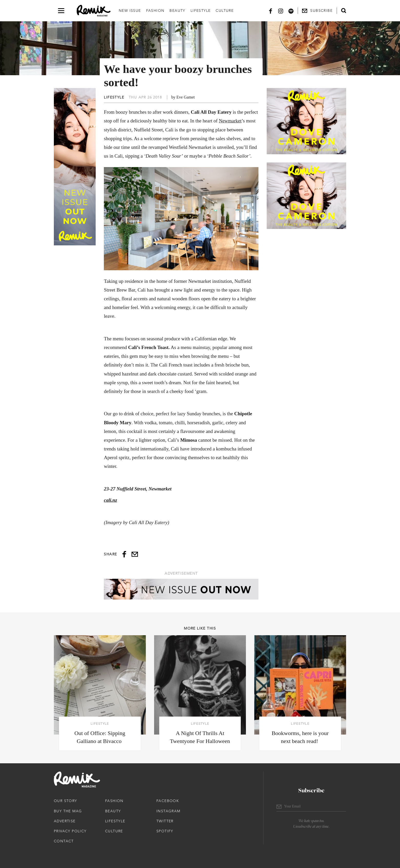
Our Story (66, 801)
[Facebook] (271, 11)
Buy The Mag (68, 811)
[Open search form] (344, 11)
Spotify (165, 831)
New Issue (130, 11)
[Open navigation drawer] (61, 11)
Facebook (168, 801)
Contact (64, 841)
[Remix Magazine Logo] (94, 11)
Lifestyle (201, 11)
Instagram (168, 811)
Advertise (65, 821)
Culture (225, 11)
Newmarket (230, 121)
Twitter (165, 821)
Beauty (177, 11)
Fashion (155, 11)
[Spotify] (291, 11)
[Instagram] (281, 11)
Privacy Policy (70, 831)
